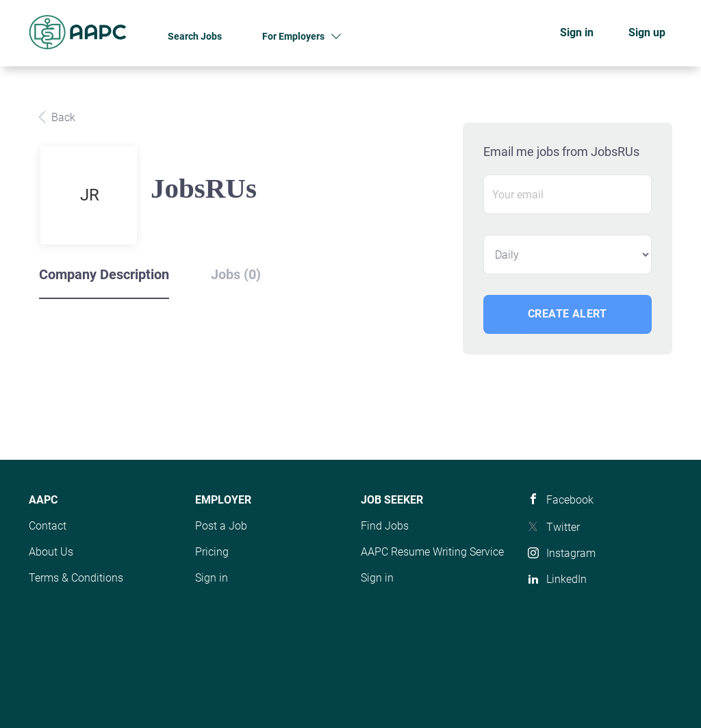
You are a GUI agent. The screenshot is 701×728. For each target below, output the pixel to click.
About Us (51, 552)
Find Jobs (385, 526)
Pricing (212, 552)
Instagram (571, 553)
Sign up (647, 32)
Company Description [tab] (104, 274)
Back (62, 117)
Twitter (563, 527)
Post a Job (221, 526)
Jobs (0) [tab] (236, 274)
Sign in (577, 32)
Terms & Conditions (76, 578)
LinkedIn (566, 579)
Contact (48, 526)
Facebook (570, 500)
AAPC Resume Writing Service (432, 552)
